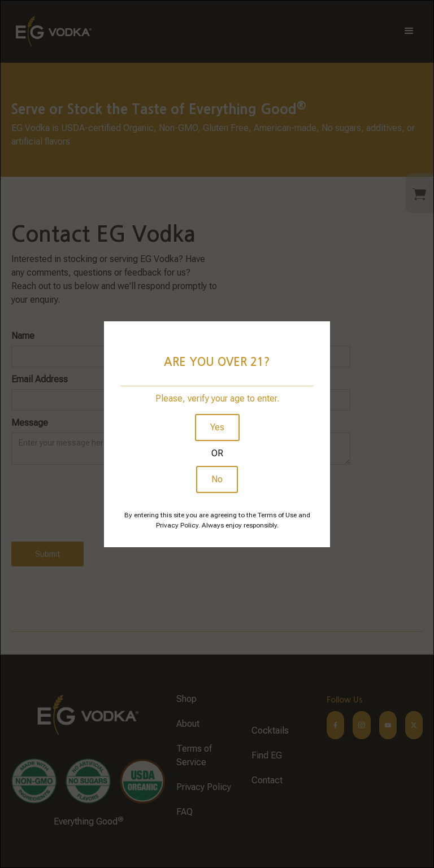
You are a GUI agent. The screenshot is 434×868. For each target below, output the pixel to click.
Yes (217, 427)
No (217, 479)
